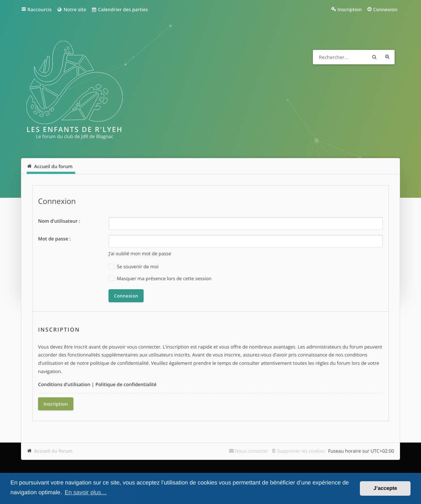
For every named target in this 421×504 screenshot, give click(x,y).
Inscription (56, 404)
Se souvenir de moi (133, 267)
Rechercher (374, 57)
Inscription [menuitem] (350, 9)
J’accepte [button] (385, 488)
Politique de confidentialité (126, 384)
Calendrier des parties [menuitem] (120, 9)
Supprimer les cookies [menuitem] (301, 451)
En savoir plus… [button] (86, 493)
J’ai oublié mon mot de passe (140, 253)
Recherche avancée (387, 57)
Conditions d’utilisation (64, 384)
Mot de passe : (54, 239)
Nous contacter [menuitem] (252, 451)
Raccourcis (40, 9)
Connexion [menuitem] (385, 9)
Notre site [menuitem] (71, 9)
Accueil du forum (53, 451)
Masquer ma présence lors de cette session (160, 279)
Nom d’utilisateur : (59, 221)
